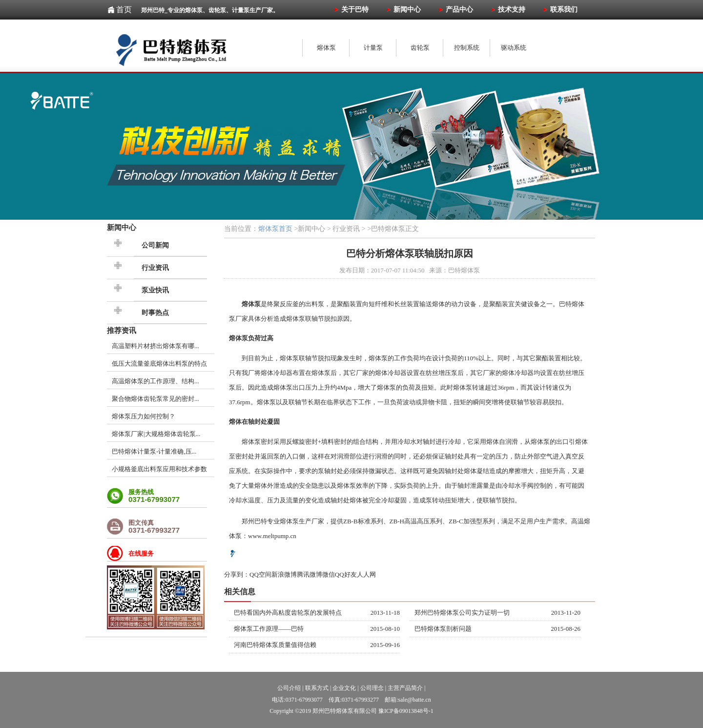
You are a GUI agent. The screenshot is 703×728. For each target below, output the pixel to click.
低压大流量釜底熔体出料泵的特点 (159, 364)
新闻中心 (122, 227)
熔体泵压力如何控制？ (144, 416)
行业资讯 (155, 268)
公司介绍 (289, 688)
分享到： (237, 574)
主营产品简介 (405, 688)
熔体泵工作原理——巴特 (269, 629)
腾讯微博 (310, 574)
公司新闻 (155, 245)
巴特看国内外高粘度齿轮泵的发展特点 (288, 613)
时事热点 (155, 313)
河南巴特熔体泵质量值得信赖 (275, 645)
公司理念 (372, 688)
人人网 (366, 574)
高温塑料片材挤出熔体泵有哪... (155, 346)
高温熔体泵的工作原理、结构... (155, 381)
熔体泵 (296, 319)
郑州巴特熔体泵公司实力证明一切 (462, 613)
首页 (124, 10)
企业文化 (344, 688)
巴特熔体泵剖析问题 (443, 629)
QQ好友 (346, 574)
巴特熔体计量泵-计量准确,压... (154, 451)
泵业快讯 (155, 290)
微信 (329, 574)
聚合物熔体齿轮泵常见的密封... (155, 399)
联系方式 (317, 688)
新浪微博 (284, 574)
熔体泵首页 (275, 229)
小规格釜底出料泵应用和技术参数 (159, 469)
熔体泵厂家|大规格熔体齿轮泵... (156, 434)
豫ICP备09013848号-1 (406, 711)
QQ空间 (260, 574)
